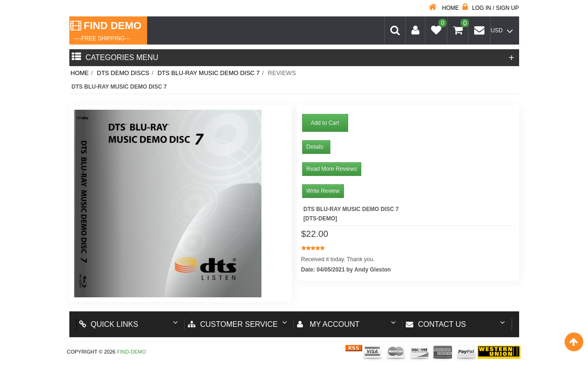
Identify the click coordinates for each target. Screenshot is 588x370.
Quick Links (109, 324)
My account (328, 324)
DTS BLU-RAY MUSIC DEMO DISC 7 (208, 73)
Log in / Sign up (491, 8)
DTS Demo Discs (123, 73)
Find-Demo (131, 352)
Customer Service (233, 324)
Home (444, 8)
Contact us (436, 324)
